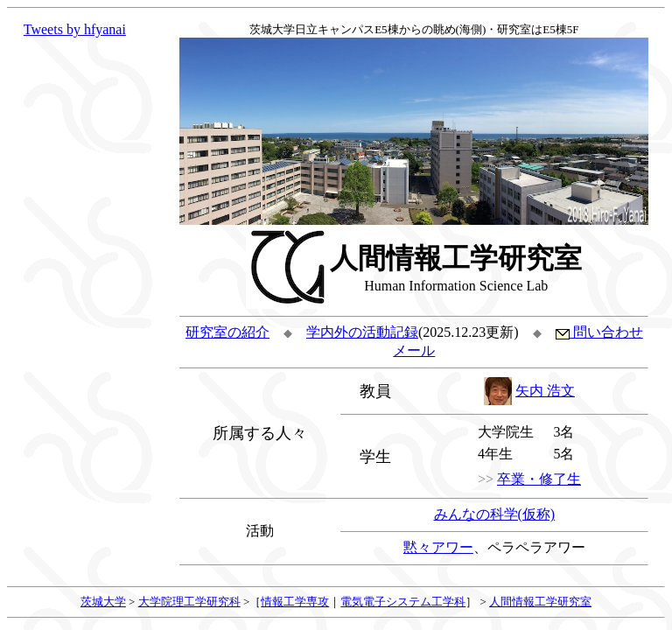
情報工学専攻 (295, 602)
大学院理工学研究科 (189, 602)
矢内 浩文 (545, 391)
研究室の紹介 (227, 332)
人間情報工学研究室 (540, 602)
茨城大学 (103, 602)
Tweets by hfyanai (75, 29)
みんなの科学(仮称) (495, 514)
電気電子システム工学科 (403, 602)
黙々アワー (438, 547)
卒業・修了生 (539, 479)
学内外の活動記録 (362, 332)
